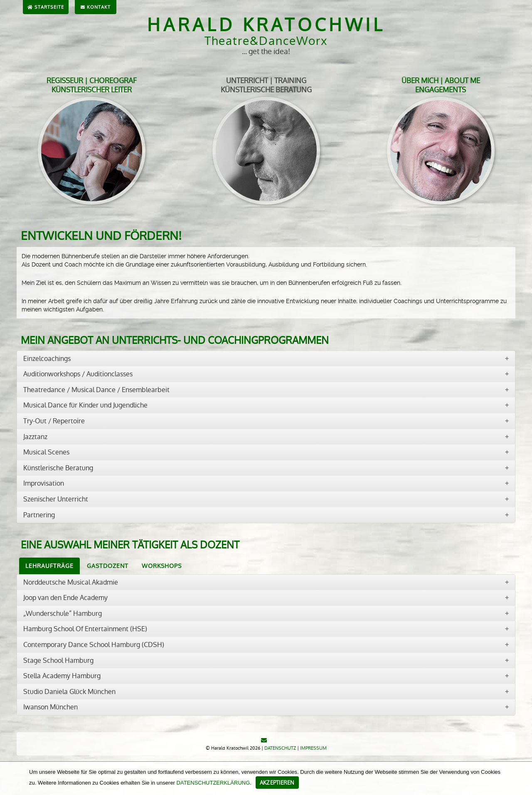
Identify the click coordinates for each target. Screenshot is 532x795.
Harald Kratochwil (266, 25)
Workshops (162, 566)
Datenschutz (280, 748)
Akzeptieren (277, 783)
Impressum (313, 748)
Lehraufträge (49, 566)
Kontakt (96, 7)
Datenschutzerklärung (213, 783)
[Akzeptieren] (522, 778)
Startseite (46, 7)
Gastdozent (108, 566)
